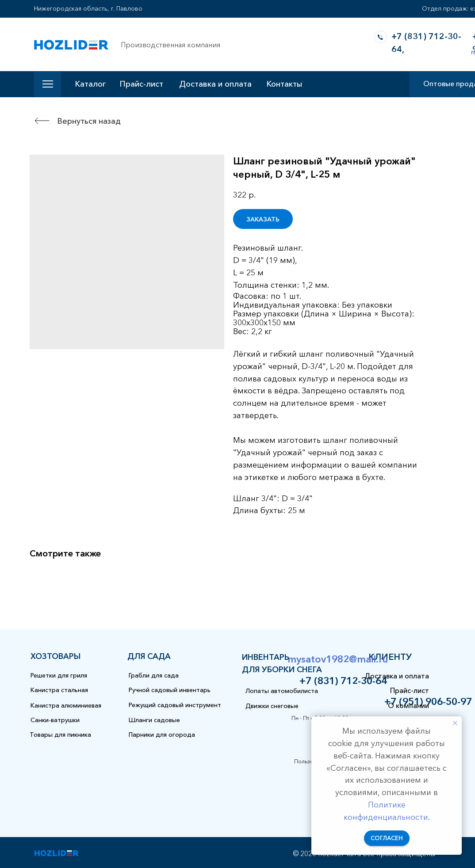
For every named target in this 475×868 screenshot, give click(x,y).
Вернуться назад (89, 121)
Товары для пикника (60, 735)
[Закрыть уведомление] (455, 723)
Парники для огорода (162, 735)
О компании (408, 705)
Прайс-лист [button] (141, 84)
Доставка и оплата (215, 84)
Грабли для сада (154, 675)
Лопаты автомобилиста (282, 691)
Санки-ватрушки (55, 720)
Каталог (90, 84)
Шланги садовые (154, 720)
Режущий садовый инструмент (175, 705)
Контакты (284, 84)
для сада (149, 656)
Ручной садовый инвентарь (170, 690)
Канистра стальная (59, 690)
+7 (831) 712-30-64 (343, 681)
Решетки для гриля (59, 675)
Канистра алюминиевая (66, 705)
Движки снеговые (272, 706)
